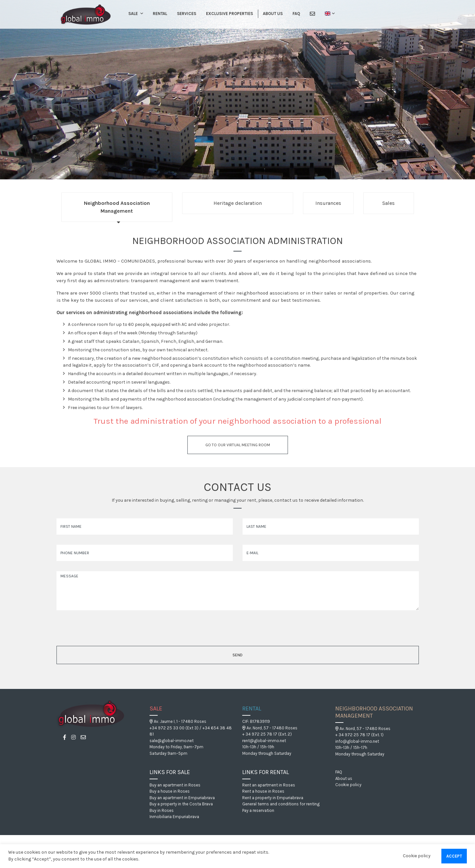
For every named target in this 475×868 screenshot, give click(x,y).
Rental (160, 14)
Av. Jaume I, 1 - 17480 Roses (178, 721)
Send (237, 655)
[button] (141, 14)
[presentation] (95, 630)
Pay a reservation (258, 810)
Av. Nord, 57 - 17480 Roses (270, 728)
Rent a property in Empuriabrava (273, 798)
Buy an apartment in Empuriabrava (182, 798)
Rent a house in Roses (263, 791)
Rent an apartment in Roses (269, 785)
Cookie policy (348, 785)
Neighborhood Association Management (117, 207)
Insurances (328, 203)
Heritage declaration (238, 203)
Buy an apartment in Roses (175, 785)
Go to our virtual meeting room (238, 445)
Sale (133, 14)
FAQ (296, 14)
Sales (388, 203)
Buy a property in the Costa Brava (181, 804)
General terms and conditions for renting (281, 804)
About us (273, 14)
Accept (454, 856)
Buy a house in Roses (170, 791)
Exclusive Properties (230, 14)
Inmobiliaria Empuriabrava (174, 817)
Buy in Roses (162, 810)
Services (187, 14)
